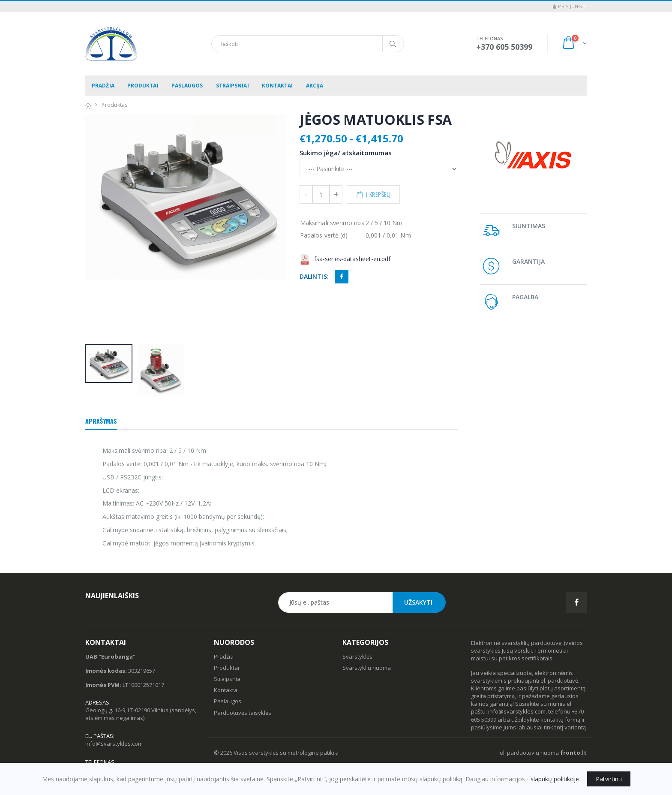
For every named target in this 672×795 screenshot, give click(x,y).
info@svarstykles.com (114, 744)
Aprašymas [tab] (101, 421)
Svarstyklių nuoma (367, 668)
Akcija (315, 86)
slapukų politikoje (555, 779)
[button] (574, 44)
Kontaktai (277, 86)
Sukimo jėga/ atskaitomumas (346, 153)
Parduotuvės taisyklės (243, 713)
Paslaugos (187, 86)
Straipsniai (232, 86)
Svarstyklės (357, 656)
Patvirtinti (609, 779)
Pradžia (103, 86)
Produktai (143, 86)
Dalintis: (314, 276)
